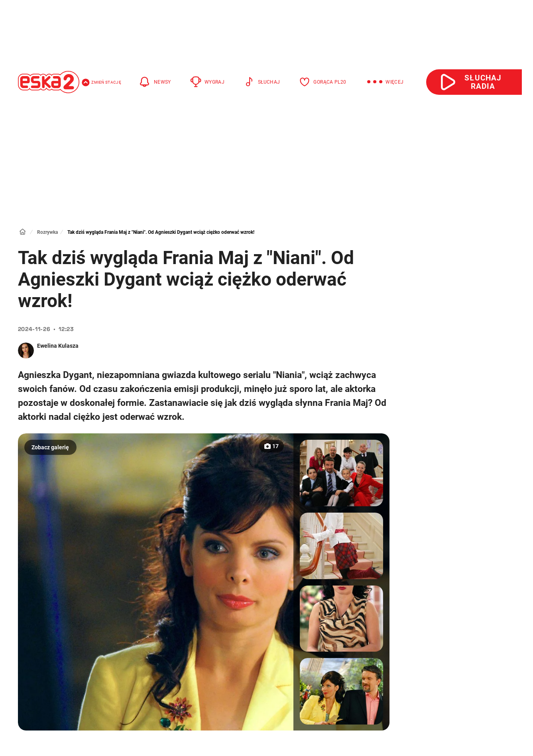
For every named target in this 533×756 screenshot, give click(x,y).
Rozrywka (47, 232)
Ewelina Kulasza (58, 346)
